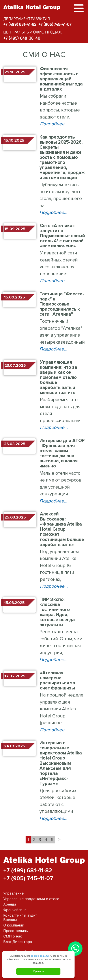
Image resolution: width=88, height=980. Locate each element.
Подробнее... (54, 124)
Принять (38, 971)
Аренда (10, 904)
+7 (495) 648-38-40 (22, 38)
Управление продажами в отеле (31, 899)
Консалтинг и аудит (20, 915)
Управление (13, 893)
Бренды (10, 920)
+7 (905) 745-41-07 (55, 24)
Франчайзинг (15, 910)
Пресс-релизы (16, 931)
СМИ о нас (13, 936)
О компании (14, 925)
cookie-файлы (40, 956)
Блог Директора (18, 942)
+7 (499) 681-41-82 (20, 24)
